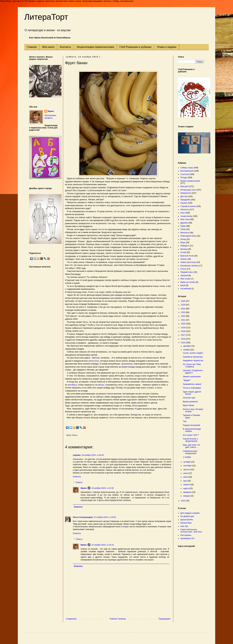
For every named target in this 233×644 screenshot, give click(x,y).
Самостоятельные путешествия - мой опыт (191, 531)
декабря (187, 346)
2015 (183, 343)
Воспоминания (187, 171)
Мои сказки (185, 279)
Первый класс (187, 272)
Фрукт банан (188, 405)
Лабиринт (185, 246)
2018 (183, 331)
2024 (183, 309)
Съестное (185, 174)
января (187, 496)
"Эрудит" (187, 380)
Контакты (65, 47)
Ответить (77, 477)
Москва (184, 249)
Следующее (71, 619)
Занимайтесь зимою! (192, 384)
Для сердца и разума (190, 513)
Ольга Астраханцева (83, 517)
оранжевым (127, 364)
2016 (183, 339)
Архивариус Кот (188, 538)
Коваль (184, 259)
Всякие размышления (190, 181)
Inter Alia (184, 526)
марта (186, 488)
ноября (187, 350)
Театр (183, 229)
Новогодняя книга (188, 236)
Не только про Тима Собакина (192, 365)
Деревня (184, 223)
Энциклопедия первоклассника (95, 47)
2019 (183, 328)
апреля (187, 485)
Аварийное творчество (193, 361)
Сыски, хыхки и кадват (193, 353)
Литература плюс (188, 190)
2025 (183, 305)
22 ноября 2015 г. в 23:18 (103, 545)
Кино (183, 213)
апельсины (94, 361)
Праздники (185, 200)
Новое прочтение (188, 262)
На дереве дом (187, 516)
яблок (135, 406)
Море (183, 243)
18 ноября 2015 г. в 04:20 (93, 455)
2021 (183, 320)
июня (186, 477)
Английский (186, 289)
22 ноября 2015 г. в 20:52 (105, 517)
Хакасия (184, 276)
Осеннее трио (189, 398)
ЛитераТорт (46, 17)
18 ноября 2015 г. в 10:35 (103, 488)
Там (185, 421)
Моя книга (48, 47)
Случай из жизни (188, 206)
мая (185, 481)
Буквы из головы (188, 282)
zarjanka (77, 455)
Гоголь (183, 269)
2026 (183, 301)
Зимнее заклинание (192, 377)
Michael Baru (186, 523)
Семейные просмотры (193, 357)
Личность (185, 210)
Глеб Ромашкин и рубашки (135, 47)
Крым (183, 285)
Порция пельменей (191, 425)
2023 (183, 312)
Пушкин (184, 203)
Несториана (186, 535)
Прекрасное (186, 193)
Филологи (185, 233)
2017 (183, 335)
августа (187, 470)
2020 (183, 324)
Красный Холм (187, 256)
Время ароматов (190, 402)
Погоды (184, 178)
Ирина (84, 488)
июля (186, 473)
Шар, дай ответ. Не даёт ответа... (191, 446)
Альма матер (186, 216)
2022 (183, 316)
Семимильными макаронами (190, 452)
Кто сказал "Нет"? (191, 435)
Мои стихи (185, 219)
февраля (188, 492)
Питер (183, 239)
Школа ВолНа (187, 520)
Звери (183, 226)
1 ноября (187, 457)
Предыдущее (164, 619)
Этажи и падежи (166, 47)
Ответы (79, 482)
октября (187, 462)
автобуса (72, 385)
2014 (183, 501)
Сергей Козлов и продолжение (190, 440)
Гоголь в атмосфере (192, 388)
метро (101, 385)
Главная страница (118, 619)
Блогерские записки (189, 266)
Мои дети (185, 186)
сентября (188, 466)
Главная (32, 47)
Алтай (183, 252)
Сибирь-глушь (187, 168)
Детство (184, 196)
